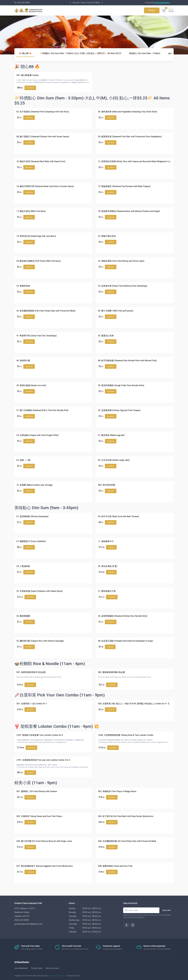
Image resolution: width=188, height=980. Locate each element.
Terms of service (52, 968)
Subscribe (166, 910)
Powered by (158, 3)
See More (30, 88)
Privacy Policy (37, 968)
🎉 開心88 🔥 (25, 53)
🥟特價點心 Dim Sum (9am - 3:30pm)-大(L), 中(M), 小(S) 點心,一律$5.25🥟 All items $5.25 (80, 53)
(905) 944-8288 (23, 3)
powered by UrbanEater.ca (57, 976)
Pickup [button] (151, 10)
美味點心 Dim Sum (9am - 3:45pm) (145, 53)
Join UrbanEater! (21, 968)
